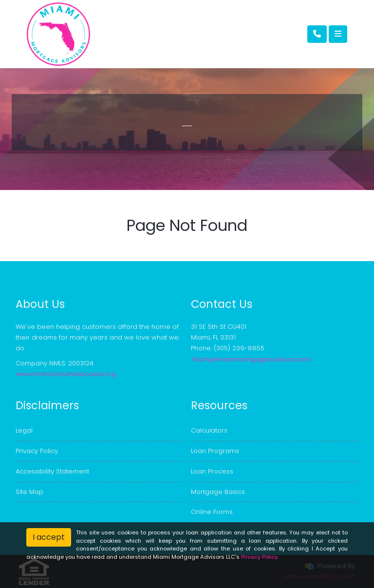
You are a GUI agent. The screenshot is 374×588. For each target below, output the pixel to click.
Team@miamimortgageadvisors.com (251, 359)
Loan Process (212, 471)
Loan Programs (215, 451)
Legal (24, 430)
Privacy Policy (37, 451)
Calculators (209, 430)
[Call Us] (317, 34)
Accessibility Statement (52, 471)
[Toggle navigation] (338, 34)
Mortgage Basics (218, 492)
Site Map (29, 492)
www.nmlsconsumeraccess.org (66, 374)
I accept (49, 537)
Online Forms (212, 512)
